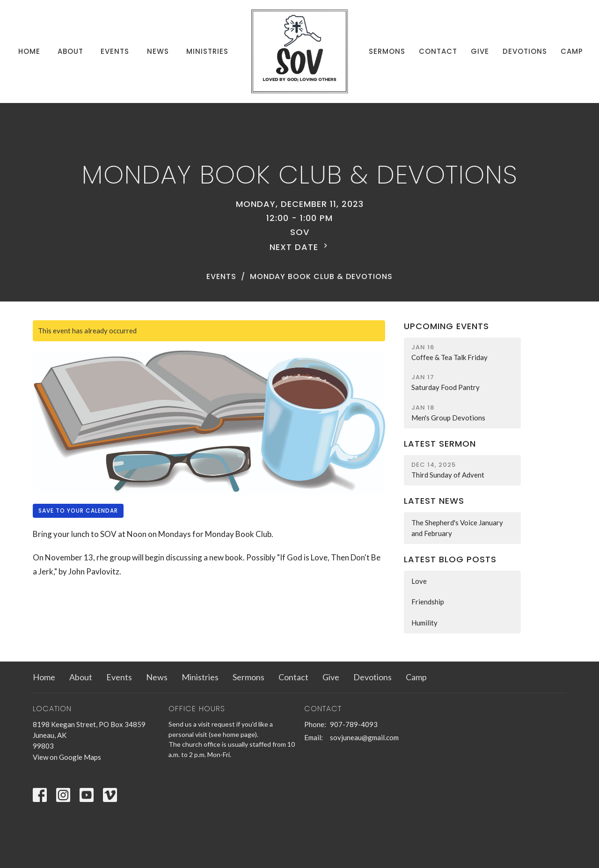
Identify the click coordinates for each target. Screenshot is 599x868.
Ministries (207, 51)
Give (480, 51)
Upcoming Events (446, 326)
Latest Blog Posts (450, 559)
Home (29, 51)
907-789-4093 (354, 724)
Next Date (300, 247)
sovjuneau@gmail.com (364, 737)
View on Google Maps (67, 757)
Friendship (428, 602)
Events (115, 51)
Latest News (434, 501)
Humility (424, 623)
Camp (572, 51)
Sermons (387, 51)
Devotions (525, 51)
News (158, 51)
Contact (438, 51)
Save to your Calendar (78, 511)
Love (419, 581)
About (70, 51)
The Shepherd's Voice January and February (457, 528)
